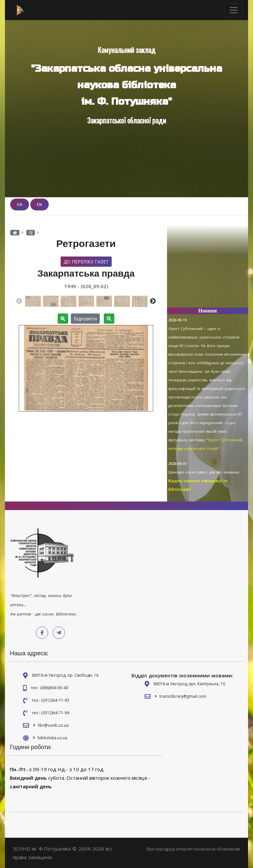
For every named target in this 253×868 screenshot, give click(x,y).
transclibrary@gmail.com (183, 696)
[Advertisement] (208, 269)
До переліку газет (86, 262)
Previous (19, 301)
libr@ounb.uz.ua (53, 725)
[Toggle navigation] (234, 10)
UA (20, 204)
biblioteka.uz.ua (52, 738)
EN (40, 204)
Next (153, 301)
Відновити (85, 319)
